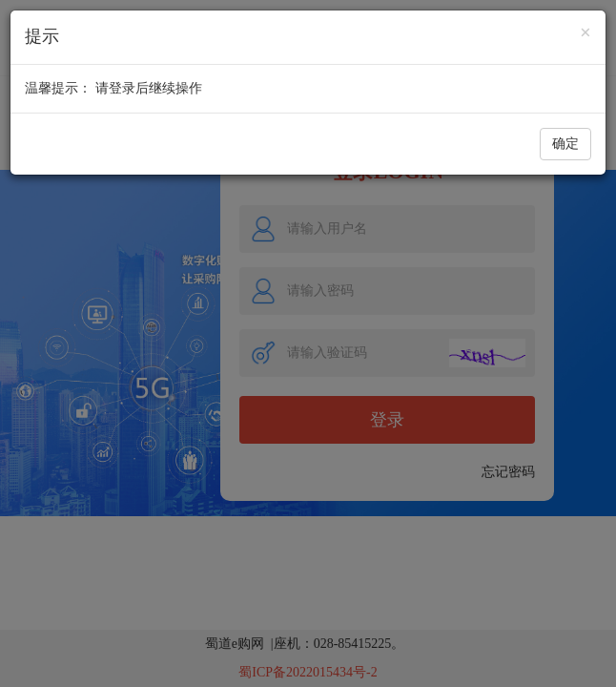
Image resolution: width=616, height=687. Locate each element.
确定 (565, 144)
